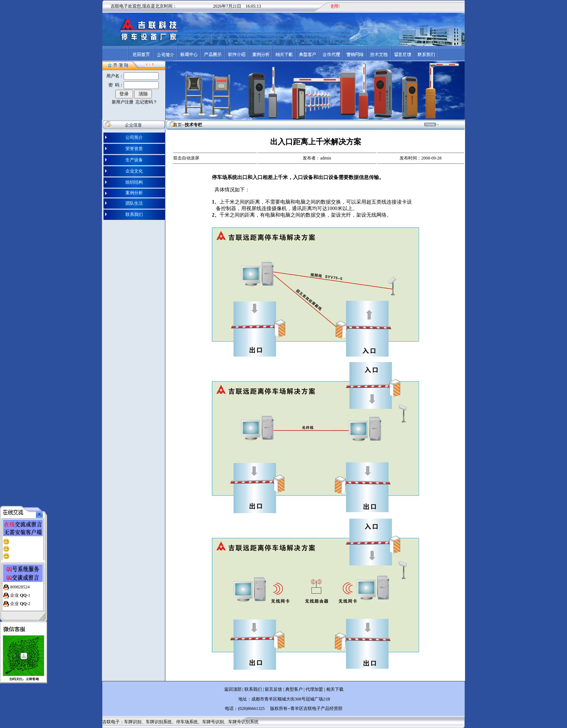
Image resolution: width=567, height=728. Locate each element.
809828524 (19, 583)
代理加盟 (314, 689)
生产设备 (134, 160)
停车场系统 (187, 722)
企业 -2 (20, 599)
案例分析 (134, 193)
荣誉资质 (134, 149)
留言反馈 (273, 689)
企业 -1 (20, 591)
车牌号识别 (213, 722)
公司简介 (134, 137)
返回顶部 (233, 689)
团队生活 (134, 203)
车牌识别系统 (159, 722)
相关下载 (335, 689)
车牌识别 (133, 722)
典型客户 (293, 689)
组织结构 (134, 182)
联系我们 (134, 214)
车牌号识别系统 (243, 722)
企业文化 (134, 171)
